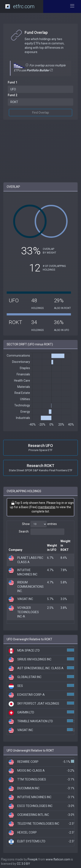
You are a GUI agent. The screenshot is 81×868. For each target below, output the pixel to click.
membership (47, 507)
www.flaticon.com (58, 859)
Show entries (39, 524)
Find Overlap (41, 113)
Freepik (33, 859)
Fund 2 (13, 95)
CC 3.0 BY (23, 864)
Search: (42, 532)
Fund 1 (13, 82)
